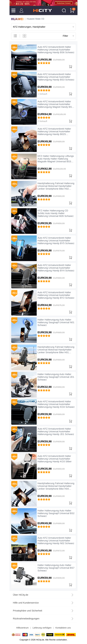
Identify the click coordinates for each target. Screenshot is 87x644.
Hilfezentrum (22, 628)
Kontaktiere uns (63, 628)
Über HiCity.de (21, 595)
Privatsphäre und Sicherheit (28, 611)
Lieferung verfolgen (42, 628)
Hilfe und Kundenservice (26, 603)
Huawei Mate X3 (35, 19)
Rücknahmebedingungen (26, 619)
